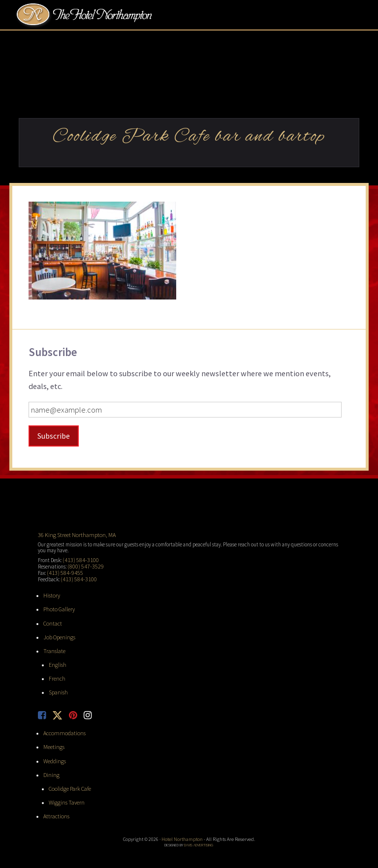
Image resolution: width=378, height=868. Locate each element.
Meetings (53, 738)
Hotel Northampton (86, 15)
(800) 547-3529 (82, 565)
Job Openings (58, 632)
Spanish (58, 686)
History (51, 592)
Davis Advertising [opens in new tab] (199, 833)
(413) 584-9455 (62, 570)
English (57, 658)
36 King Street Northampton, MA (73, 534)
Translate (53, 645)
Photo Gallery (58, 605)
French (56, 672)
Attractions (56, 805)
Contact (52, 619)
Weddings (54, 751)
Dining (50, 765)
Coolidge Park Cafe (68, 778)
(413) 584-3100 (78, 559)
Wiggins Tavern (65, 792)
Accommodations (62, 725)
